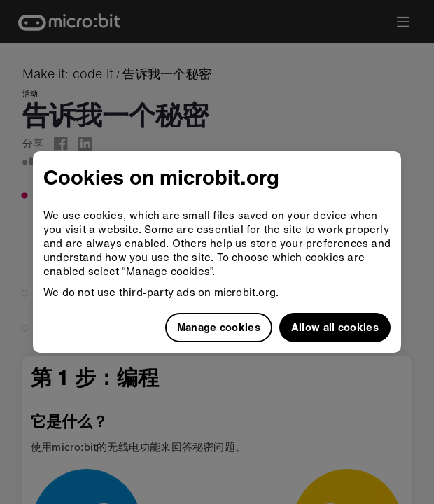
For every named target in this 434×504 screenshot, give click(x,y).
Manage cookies (219, 327)
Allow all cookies (335, 327)
